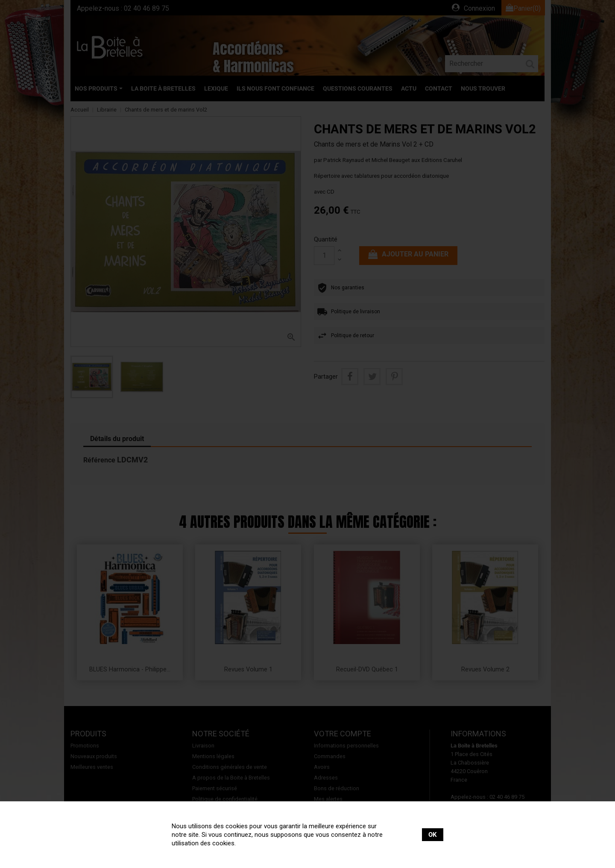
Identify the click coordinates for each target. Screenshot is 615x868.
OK (433, 835)
